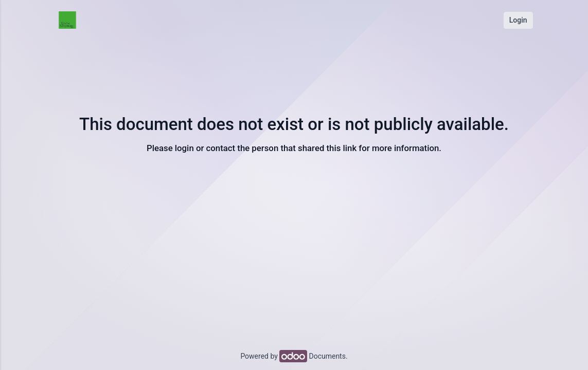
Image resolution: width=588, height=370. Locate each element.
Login (518, 20)
